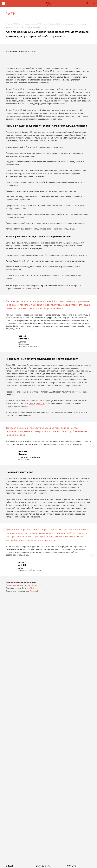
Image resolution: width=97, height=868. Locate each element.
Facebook (34, 591)
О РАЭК (10, 866)
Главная (9, 24)
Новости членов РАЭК (33, 24)
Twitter (33, 588)
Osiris (31, 404)
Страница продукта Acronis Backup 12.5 (24, 585)
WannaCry (40, 404)
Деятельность (43, 866)
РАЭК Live (18, 24)
